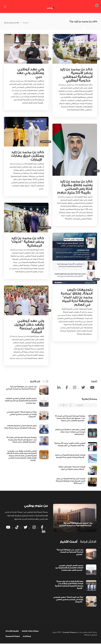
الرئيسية (26, 23)
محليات (47, 59)
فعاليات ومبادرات (93, 59)
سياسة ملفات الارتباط (30, 631)
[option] (26, 424)
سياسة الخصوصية (13, 636)
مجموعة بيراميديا (69, 632)
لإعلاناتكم (27, 636)
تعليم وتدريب (46, 142)
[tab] (69, 542)
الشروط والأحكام (12, 631)
